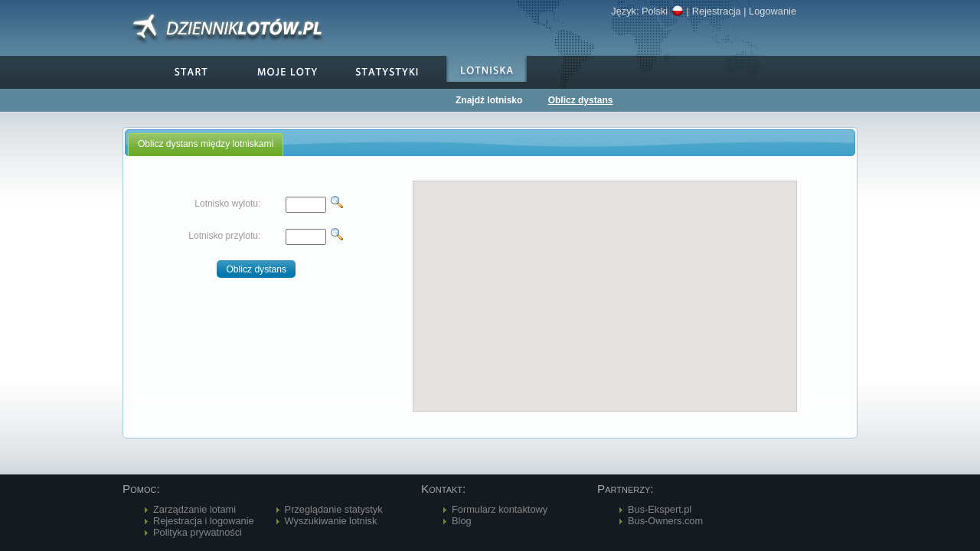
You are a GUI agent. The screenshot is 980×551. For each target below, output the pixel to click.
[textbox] (306, 205)
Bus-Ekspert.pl (660, 509)
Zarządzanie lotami (194, 509)
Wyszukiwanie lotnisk (331, 521)
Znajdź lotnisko (489, 100)
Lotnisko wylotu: (227, 204)
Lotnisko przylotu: (224, 236)
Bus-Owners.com (665, 521)
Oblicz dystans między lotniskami (206, 144)
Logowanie (773, 11)
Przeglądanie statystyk (334, 509)
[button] (256, 269)
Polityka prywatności (198, 532)
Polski (663, 11)
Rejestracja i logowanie (204, 521)
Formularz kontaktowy (500, 509)
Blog (462, 521)
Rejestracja (717, 11)
